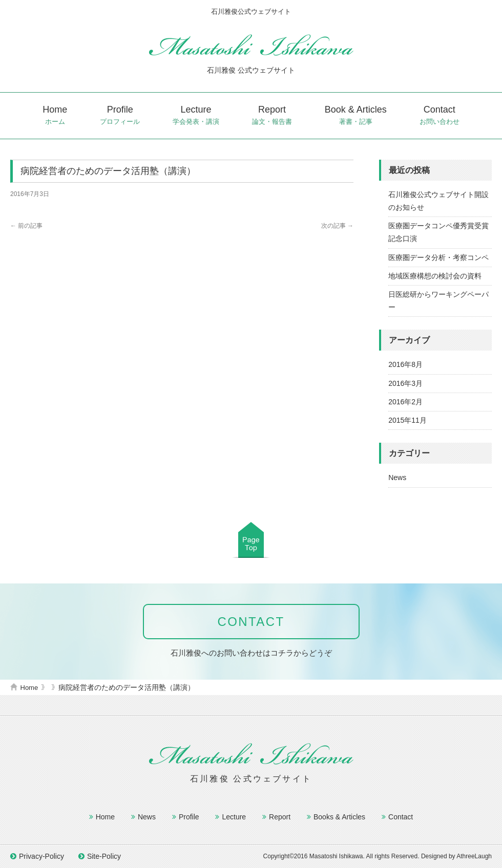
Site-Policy (104, 856)
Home (55, 116)
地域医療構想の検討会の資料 (435, 276)
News (397, 478)
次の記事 (337, 226)
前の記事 (26, 226)
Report (272, 116)
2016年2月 (405, 402)
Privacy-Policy (41, 856)
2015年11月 (407, 420)
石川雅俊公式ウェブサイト (251, 45)
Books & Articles (339, 817)
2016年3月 (405, 383)
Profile (120, 116)
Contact (440, 116)
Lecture (196, 116)
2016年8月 (405, 364)
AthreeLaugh (474, 856)
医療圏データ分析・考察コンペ (438, 257)
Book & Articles (356, 116)
